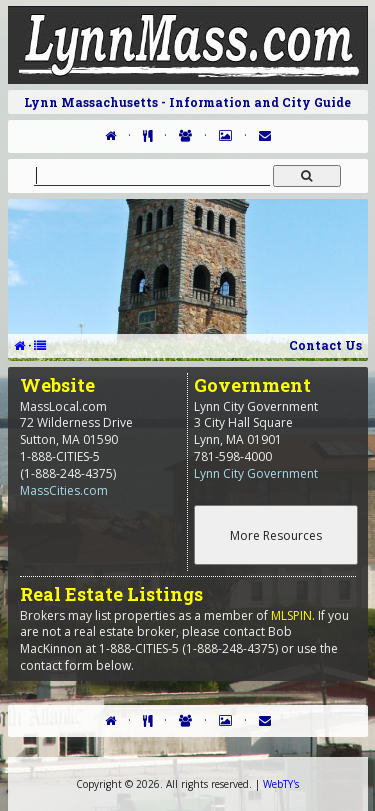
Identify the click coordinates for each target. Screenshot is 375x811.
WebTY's (281, 784)
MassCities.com (64, 490)
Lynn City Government (256, 473)
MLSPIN (291, 615)
